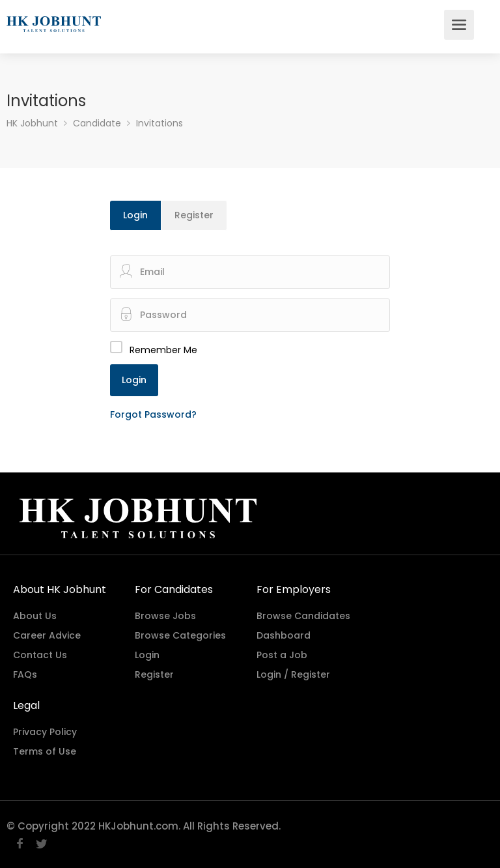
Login (135, 215)
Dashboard (284, 635)
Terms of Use (45, 751)
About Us (35, 616)
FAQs (25, 674)
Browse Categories (180, 635)
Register (194, 215)
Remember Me (163, 350)
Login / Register (293, 674)
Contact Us (40, 655)
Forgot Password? (153, 414)
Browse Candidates (303, 616)
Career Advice (47, 635)
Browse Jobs (165, 616)
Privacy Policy (45, 732)
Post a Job (282, 655)
